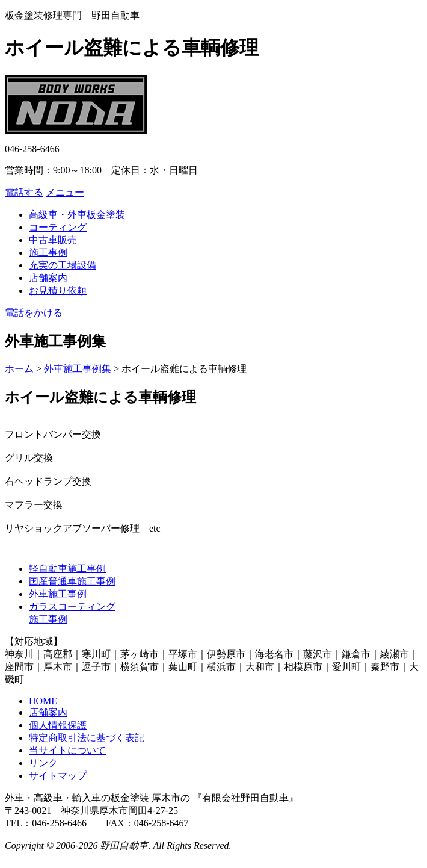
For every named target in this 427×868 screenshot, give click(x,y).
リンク (43, 763)
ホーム (19, 369)
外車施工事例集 (78, 369)
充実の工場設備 (63, 265)
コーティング (58, 227)
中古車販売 (53, 240)
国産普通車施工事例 (72, 581)
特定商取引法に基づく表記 (87, 738)
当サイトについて (67, 750)
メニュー (65, 192)
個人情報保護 (58, 725)
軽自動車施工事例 (67, 569)
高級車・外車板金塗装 (77, 215)
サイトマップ (58, 776)
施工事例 (48, 253)
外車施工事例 (58, 594)
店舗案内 (48, 278)
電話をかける (34, 313)
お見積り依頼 (58, 290)
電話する (24, 192)
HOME (43, 701)
